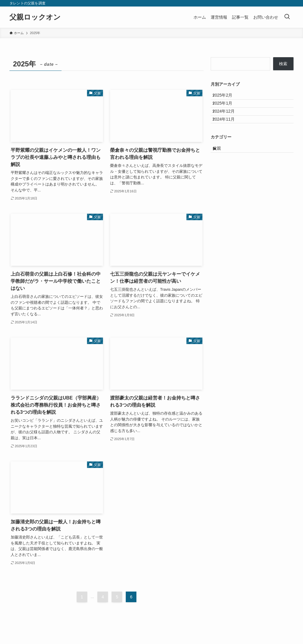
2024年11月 (228, 134)
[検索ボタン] (287, 17)
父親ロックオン (35, 17)
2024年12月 (228, 122)
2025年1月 (227, 110)
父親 (222, 168)
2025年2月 (227, 98)
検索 (283, 64)
